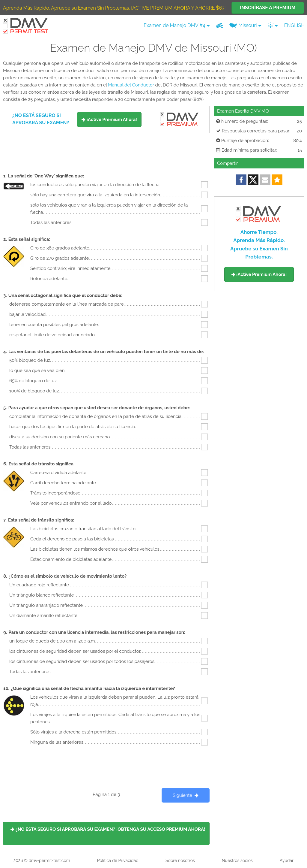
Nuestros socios (237, 860)
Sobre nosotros (180, 860)
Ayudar (287, 860)
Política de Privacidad (118, 860)
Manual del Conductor (131, 85)
